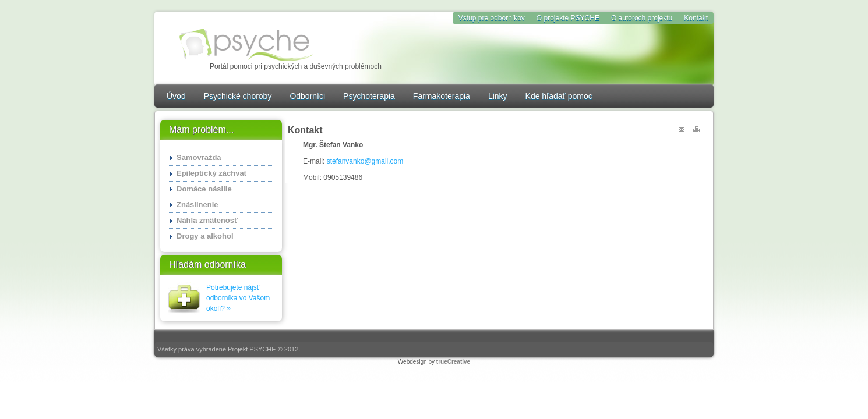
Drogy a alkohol (205, 236)
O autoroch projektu (642, 18)
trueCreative (453, 362)
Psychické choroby (238, 96)
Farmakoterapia (442, 96)
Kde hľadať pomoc (559, 96)
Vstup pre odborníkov (492, 18)
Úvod (176, 96)
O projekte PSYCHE (568, 18)
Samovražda (199, 157)
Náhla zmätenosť (207, 220)
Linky (498, 96)
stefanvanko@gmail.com (365, 161)
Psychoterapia (369, 96)
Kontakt (696, 18)
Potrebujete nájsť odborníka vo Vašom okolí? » (238, 298)
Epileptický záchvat (211, 173)
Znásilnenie (197, 205)
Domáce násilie (204, 189)
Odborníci (307, 96)
